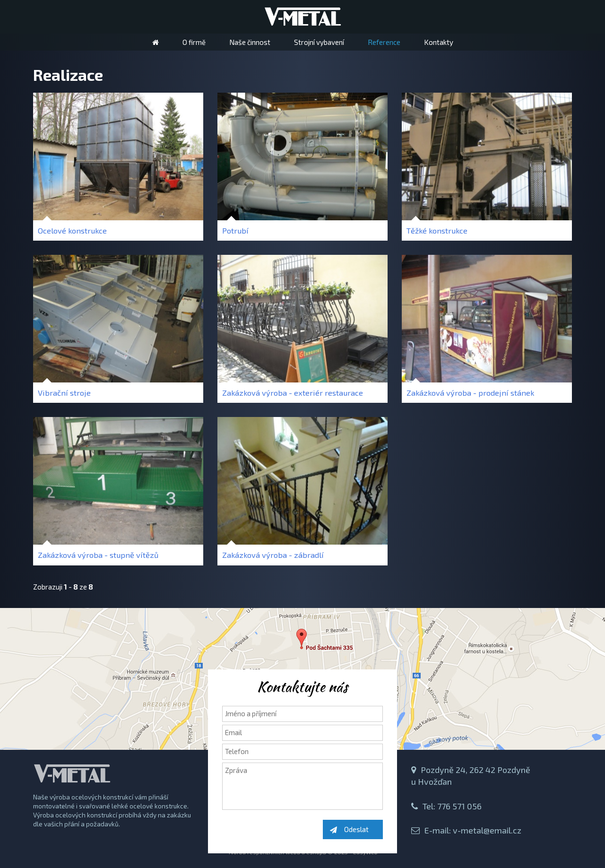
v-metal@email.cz (487, 830)
